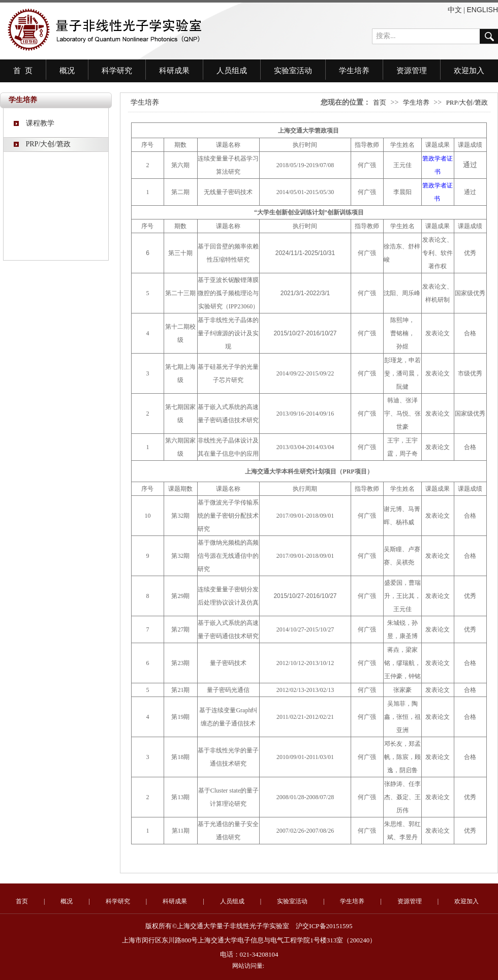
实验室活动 (293, 71)
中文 (455, 10)
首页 (380, 102)
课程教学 (34, 123)
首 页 (23, 71)
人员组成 (232, 71)
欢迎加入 (469, 71)
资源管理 (412, 71)
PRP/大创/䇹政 (42, 144)
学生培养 (354, 71)
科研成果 (174, 71)
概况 (67, 71)
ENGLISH (483, 10)
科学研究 (117, 71)
